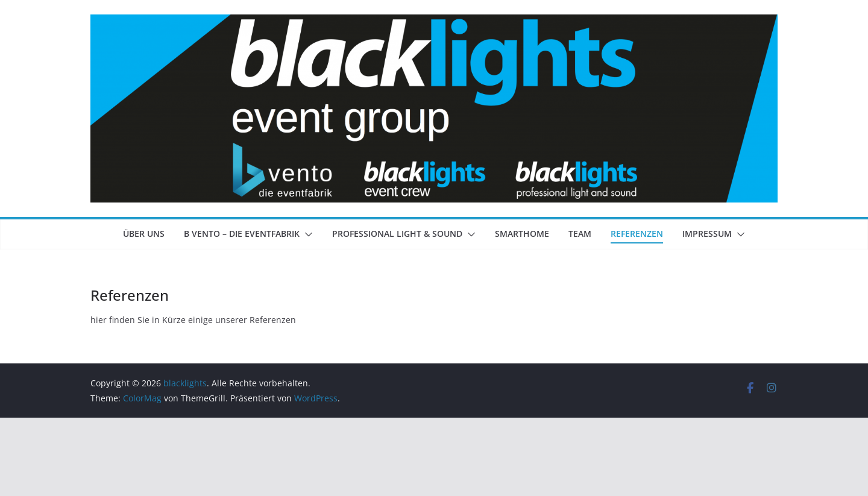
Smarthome (522, 234)
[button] (306, 234)
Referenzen (637, 234)
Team (580, 234)
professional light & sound (397, 234)
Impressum (707, 234)
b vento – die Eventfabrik (242, 234)
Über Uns (144, 234)
